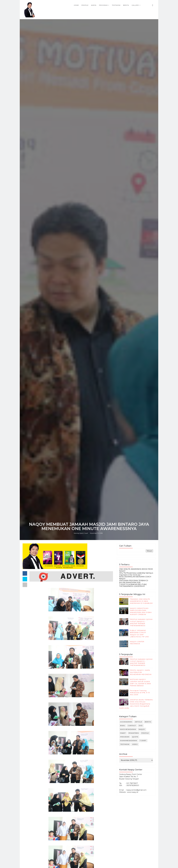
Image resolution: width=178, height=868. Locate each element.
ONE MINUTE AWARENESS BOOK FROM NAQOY (136, 570)
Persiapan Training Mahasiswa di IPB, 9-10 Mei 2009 (140, 693)
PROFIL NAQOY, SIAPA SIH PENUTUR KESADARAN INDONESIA (141, 672)
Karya (94, 5)
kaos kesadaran (128, 729)
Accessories (126, 722)
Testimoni (116, 5)
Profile (85, 5)
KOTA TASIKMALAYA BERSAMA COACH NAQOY (135, 578)
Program (103, 5)
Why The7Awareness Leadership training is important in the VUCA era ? (136, 574)
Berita (126, 5)
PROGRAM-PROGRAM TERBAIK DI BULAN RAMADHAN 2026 (134, 582)
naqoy (142, 729)
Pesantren (134, 733)
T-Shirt (143, 741)
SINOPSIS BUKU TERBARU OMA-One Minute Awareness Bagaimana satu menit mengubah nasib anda (136, 704)
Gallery (135, 5)
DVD (141, 726)
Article (139, 722)
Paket (123, 733)
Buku (123, 726)
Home (76, 5)
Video (135, 744)
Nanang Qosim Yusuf (81, 533)
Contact (132, 726)
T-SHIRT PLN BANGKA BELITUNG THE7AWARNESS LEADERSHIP (133, 585)
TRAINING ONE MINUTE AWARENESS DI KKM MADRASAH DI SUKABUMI (141, 601)
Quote (135, 737)
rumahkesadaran (129, 741)
